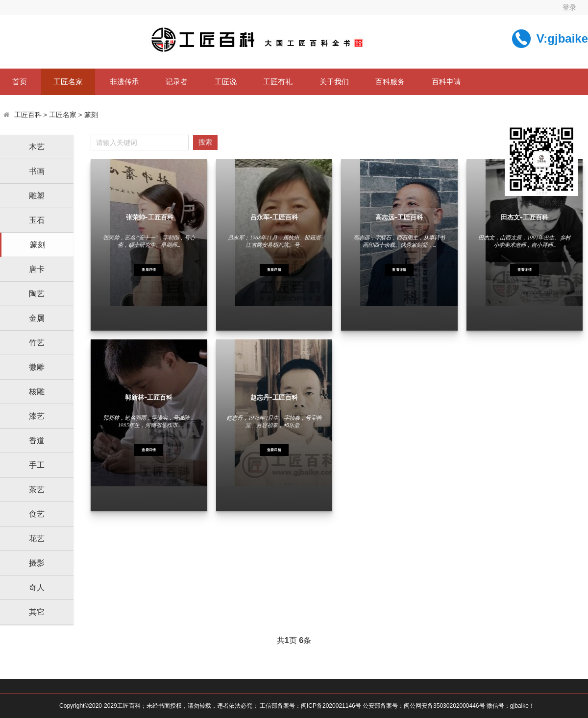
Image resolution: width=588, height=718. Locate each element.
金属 (37, 318)
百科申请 (446, 82)
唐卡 (37, 269)
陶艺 (37, 294)
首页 (20, 82)
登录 (569, 7)
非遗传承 (124, 82)
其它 (37, 612)
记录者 (177, 82)
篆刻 (91, 115)
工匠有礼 (278, 82)
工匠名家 (68, 82)
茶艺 (37, 490)
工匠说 (226, 82)
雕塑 (37, 196)
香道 (37, 441)
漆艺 (37, 416)
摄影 (37, 563)
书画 (37, 171)
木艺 (37, 147)
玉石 (37, 220)
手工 (37, 465)
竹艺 (37, 343)
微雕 (37, 367)
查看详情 (149, 270)
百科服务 (390, 82)
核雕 (37, 392)
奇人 (37, 587)
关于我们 (334, 82)
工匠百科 (28, 115)
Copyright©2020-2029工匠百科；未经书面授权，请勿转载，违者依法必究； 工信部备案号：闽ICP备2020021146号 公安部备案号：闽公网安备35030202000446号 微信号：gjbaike (294, 706)
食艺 (37, 514)
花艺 (37, 538)
